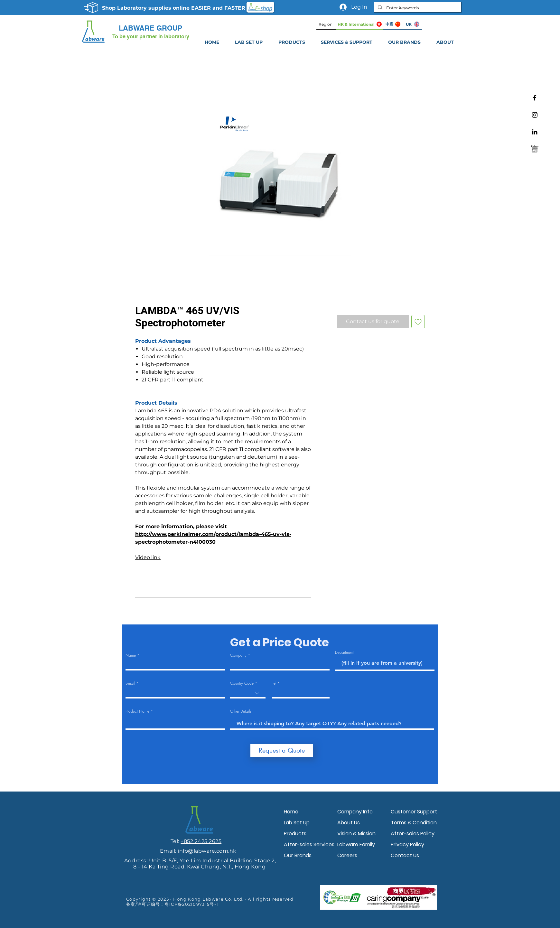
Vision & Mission (356, 834)
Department (344, 652)
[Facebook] (535, 98)
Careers (347, 855)
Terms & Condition (414, 823)
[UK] (412, 24)
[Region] (326, 24)
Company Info (355, 812)
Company (238, 655)
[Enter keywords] (417, 8)
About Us (349, 823)
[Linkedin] (535, 132)
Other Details (241, 711)
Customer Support (414, 812)
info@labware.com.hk (207, 851)
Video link (148, 557)
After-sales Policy (413, 834)
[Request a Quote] (282, 750)
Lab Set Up (297, 823)
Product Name (137, 711)
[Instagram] (535, 115)
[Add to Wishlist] (418, 322)
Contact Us (405, 855)
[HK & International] (359, 24)
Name (131, 655)
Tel (274, 683)
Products (295, 834)
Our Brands (298, 855)
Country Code (242, 683)
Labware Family (356, 844)
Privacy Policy (407, 844)
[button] (346, 42)
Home (291, 812)
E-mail (130, 683)
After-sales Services (309, 844)
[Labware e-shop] (535, 149)
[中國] (393, 24)
